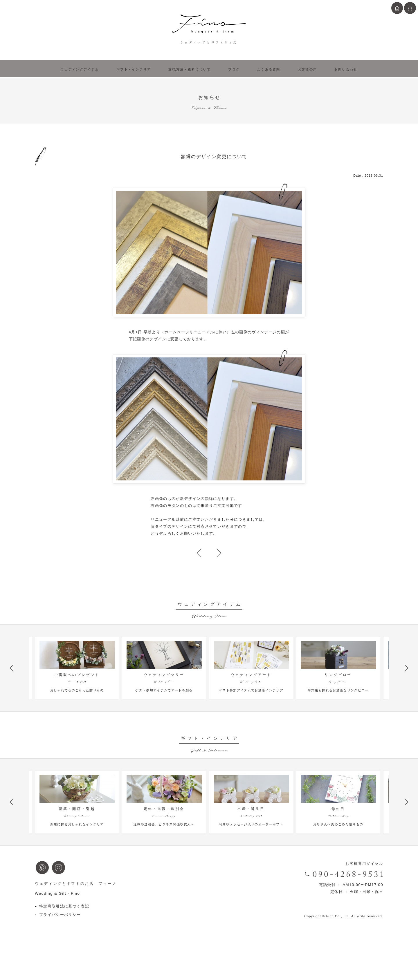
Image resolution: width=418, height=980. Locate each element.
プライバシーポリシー (60, 940)
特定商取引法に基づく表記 (64, 932)
